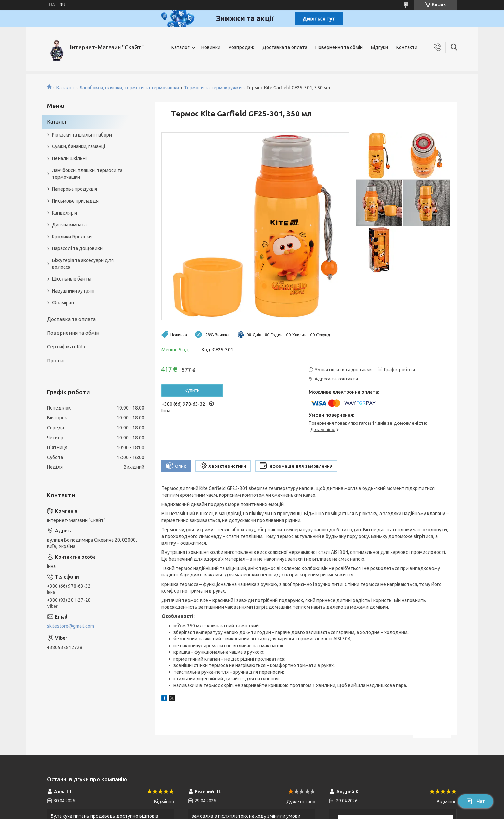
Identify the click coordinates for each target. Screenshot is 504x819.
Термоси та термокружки (213, 88)
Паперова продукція (75, 189)
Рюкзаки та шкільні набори (82, 135)
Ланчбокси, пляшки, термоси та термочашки (129, 88)
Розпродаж (241, 47)
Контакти (407, 47)
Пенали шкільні (69, 158)
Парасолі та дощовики (77, 248)
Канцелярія (64, 213)
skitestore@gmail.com (70, 626)
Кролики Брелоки (72, 237)
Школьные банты (72, 279)
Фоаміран (63, 303)
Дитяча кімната (69, 225)
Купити (192, 390)
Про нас (56, 360)
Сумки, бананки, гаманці (79, 146)
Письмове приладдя (75, 201)
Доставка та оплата (285, 47)
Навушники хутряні (73, 291)
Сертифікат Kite (67, 346)
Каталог (180, 47)
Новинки (211, 47)
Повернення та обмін (339, 47)
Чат (476, 801)
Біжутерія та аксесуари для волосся (83, 264)
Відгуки (379, 47)
